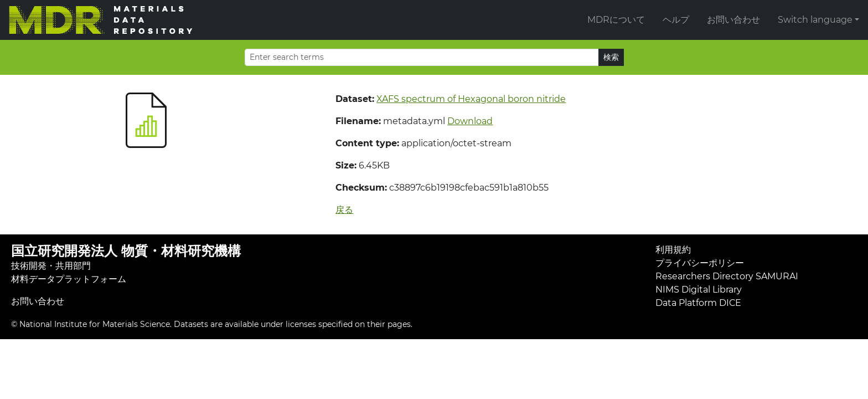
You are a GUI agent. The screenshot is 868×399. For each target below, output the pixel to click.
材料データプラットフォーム (69, 279)
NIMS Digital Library (699, 290)
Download (470, 121)
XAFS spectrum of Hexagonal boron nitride (471, 99)
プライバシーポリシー (700, 263)
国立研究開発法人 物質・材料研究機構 (126, 251)
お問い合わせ (733, 20)
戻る (344, 210)
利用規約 (673, 250)
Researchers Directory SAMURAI (727, 276)
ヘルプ (676, 20)
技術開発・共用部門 (51, 266)
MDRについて (616, 20)
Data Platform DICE (698, 303)
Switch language (815, 20)
